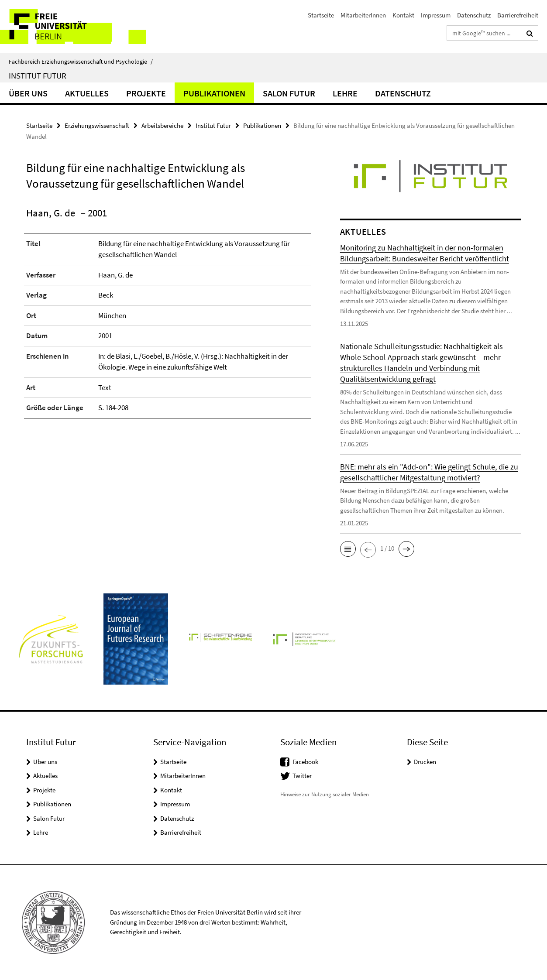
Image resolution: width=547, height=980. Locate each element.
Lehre (345, 93)
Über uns (28, 93)
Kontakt (403, 15)
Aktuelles (87, 93)
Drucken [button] (425, 762)
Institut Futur (38, 75)
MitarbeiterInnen (363, 15)
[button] (348, 549)
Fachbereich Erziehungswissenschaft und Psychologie (81, 62)
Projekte (146, 93)
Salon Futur (289, 93)
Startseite (321, 15)
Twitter (302, 776)
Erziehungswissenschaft (97, 125)
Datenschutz (474, 15)
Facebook (305, 762)
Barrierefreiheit (518, 15)
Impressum (436, 15)
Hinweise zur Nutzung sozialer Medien (325, 794)
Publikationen (214, 93)
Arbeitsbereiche (162, 125)
